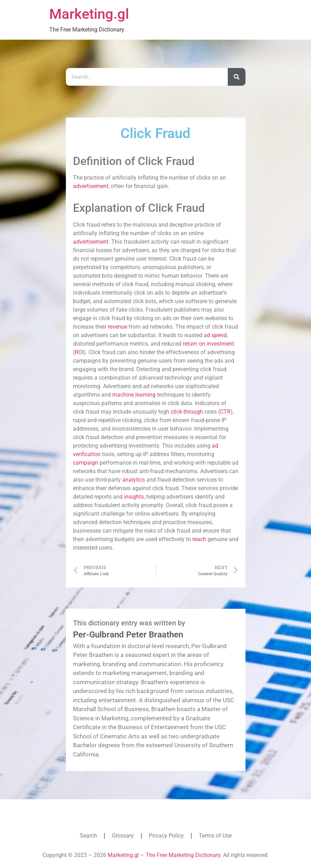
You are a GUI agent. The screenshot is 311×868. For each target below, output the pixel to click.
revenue (117, 327)
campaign (86, 463)
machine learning (134, 395)
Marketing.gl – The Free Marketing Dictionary (164, 855)
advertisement (91, 186)
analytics (134, 480)
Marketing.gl (89, 14)
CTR (225, 412)
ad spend (215, 335)
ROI (79, 352)
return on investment (208, 344)
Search (88, 836)
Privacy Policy (166, 836)
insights (134, 497)
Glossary (123, 836)
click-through (187, 412)
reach (199, 539)
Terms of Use (215, 836)
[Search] (237, 77)
